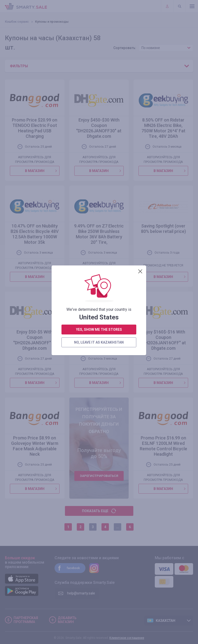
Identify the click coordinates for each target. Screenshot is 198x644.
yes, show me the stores (99, 134)
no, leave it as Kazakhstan (99, 147)
